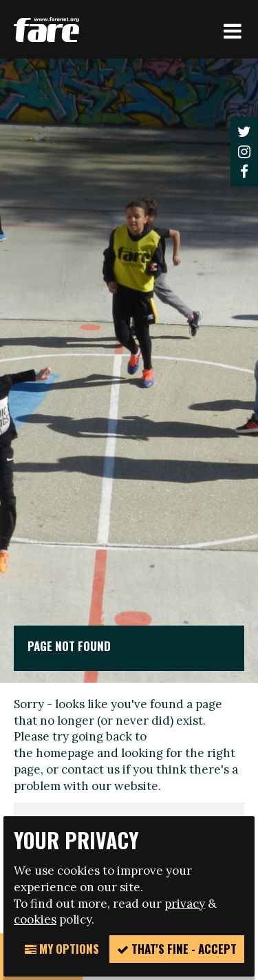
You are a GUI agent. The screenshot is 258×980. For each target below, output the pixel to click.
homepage (65, 753)
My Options (62, 949)
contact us (90, 769)
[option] (129, 371)
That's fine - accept (177, 949)
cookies (35, 919)
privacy (185, 904)
